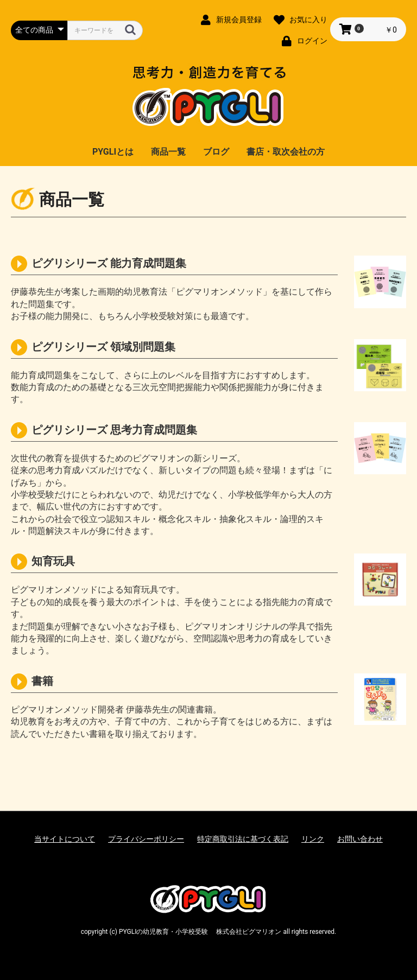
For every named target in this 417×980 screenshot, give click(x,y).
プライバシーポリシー (146, 839)
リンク (313, 839)
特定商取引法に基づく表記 (243, 839)
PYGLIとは (113, 152)
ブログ (216, 152)
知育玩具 (53, 561)
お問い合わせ (360, 839)
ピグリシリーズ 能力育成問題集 (109, 263)
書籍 (42, 681)
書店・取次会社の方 (286, 152)
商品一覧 (168, 152)
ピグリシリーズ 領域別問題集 (103, 347)
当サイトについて (65, 839)
